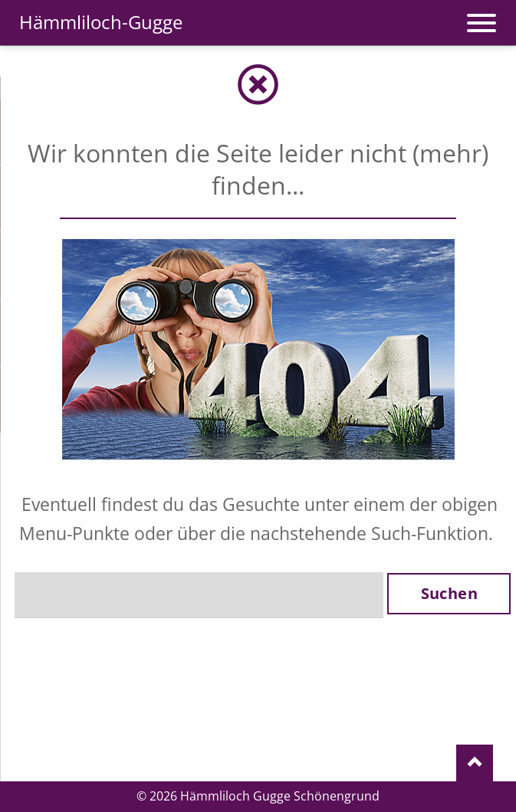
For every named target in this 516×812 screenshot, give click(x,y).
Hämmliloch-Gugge (101, 22)
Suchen (449, 593)
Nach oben (475, 764)
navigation (481, 15)
